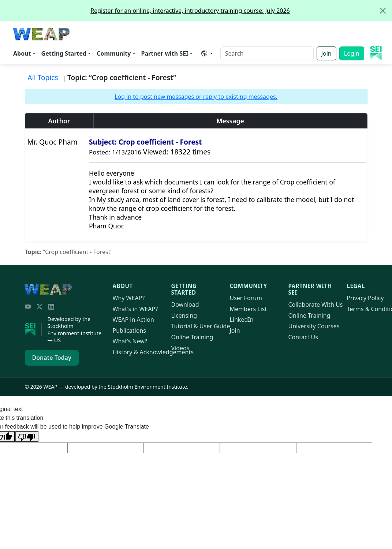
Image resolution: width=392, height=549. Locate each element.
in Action (133, 320)
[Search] (267, 53)
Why (129, 298)
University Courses (314, 326)
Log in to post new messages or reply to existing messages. (196, 97)
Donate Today (52, 358)
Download (185, 305)
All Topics (43, 77)
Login (352, 53)
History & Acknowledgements (153, 352)
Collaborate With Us (315, 305)
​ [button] (204, 53)
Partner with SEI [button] (165, 53)
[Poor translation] (27, 437)
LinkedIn (241, 320)
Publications (129, 330)
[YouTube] (28, 307)
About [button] (22, 53)
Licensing (184, 315)
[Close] (383, 11)
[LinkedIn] (51, 307)
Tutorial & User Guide (200, 326)
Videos (180, 348)
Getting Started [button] (64, 53)
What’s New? (130, 341)
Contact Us (303, 337)
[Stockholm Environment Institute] (33, 330)
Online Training (192, 337)
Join (326, 53)
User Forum (246, 298)
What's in (135, 309)
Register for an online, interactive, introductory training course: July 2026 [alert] (241, 11)
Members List (248, 309)
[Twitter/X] (40, 307)
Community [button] (114, 53)
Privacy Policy (365, 298)
